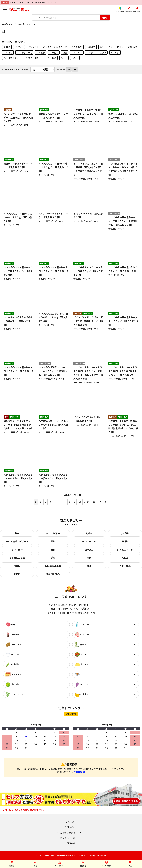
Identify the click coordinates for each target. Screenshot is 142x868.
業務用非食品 (53, 574)
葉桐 (102, 47)
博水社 (120, 47)
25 (94, 502)
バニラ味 (15, 654)
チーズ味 (84, 664)
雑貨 (89, 566)
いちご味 (85, 634)
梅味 (13, 624)
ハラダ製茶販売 (11, 58)
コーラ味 (15, 634)
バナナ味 (85, 694)
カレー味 (85, 674)
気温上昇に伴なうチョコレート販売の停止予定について (34, 2)
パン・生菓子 (53, 533)
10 (80, 502)
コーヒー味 (16, 644)
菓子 (17, 533)
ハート (64, 58)
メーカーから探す (18, 24)
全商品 (5, 24)
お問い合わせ (71, 827)
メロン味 (15, 684)
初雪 (65, 52)
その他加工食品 (17, 558)
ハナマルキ (77, 52)
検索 (105, 17)
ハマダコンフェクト (96, 52)
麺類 (53, 541)
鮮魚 (53, 558)
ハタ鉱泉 (41, 52)
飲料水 (89, 533)
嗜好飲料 (125, 533)
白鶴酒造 (132, 47)
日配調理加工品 (53, 566)
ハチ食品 (54, 52)
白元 (111, 47)
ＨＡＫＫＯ (51, 58)
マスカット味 (17, 694)
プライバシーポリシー (71, 838)
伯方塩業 (91, 47)
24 (88, 502)
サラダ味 (85, 654)
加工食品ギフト (125, 549)
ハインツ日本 (32, 47)
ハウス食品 (77, 47)
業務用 (17, 574)
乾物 (53, 549)
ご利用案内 (79, 772)
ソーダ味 (85, 624)
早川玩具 (115, 52)
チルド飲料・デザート (17, 541)
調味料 (125, 541)
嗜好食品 (89, 549)
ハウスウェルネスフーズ (55, 47)
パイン (18, 47)
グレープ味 (86, 684)
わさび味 (15, 664)
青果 (89, 558)
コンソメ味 (16, 674)
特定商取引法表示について (71, 832)
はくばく (8, 52)
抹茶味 (83, 644)
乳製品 (125, 558)
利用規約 (71, 843)
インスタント (89, 541)
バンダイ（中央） (32, 58)
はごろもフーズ (24, 52)
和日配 (17, 566)
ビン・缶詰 (17, 549)
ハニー (75, 58)
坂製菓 (7, 47)
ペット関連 (125, 566)
